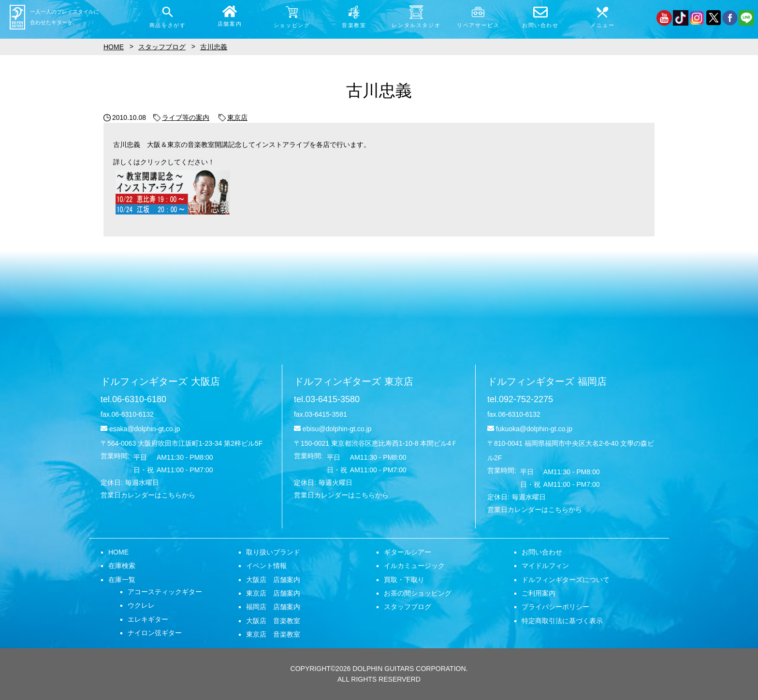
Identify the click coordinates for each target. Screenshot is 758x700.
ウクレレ (141, 605)
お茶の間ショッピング (418, 593)
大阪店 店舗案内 (273, 580)
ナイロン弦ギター (155, 633)
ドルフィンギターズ (160, 381)
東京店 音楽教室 (273, 634)
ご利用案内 (539, 593)
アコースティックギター (165, 592)
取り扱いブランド (273, 552)
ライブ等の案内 (181, 117)
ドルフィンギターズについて (566, 580)
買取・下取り (404, 580)
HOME (118, 552)
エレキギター (148, 619)
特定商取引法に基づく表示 (562, 621)
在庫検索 (122, 566)
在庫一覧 (122, 580)
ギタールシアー (408, 552)
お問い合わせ (542, 552)
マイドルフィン (545, 566)
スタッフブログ (408, 607)
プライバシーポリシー (555, 607)
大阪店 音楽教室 (273, 621)
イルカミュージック (414, 566)
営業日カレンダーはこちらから (148, 495)
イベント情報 (266, 566)
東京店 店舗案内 (273, 593)
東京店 (233, 117)
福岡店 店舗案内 (273, 607)
